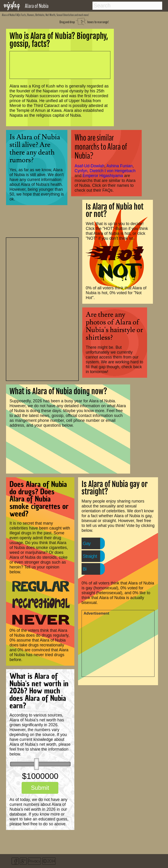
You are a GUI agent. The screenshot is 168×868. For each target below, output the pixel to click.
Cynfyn (81, 171)
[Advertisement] (42, 309)
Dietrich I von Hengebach (113, 171)
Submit (40, 788)
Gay (87, 543)
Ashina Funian (119, 166)
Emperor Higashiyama (103, 176)
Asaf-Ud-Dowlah (89, 166)
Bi (85, 569)
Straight (90, 556)
